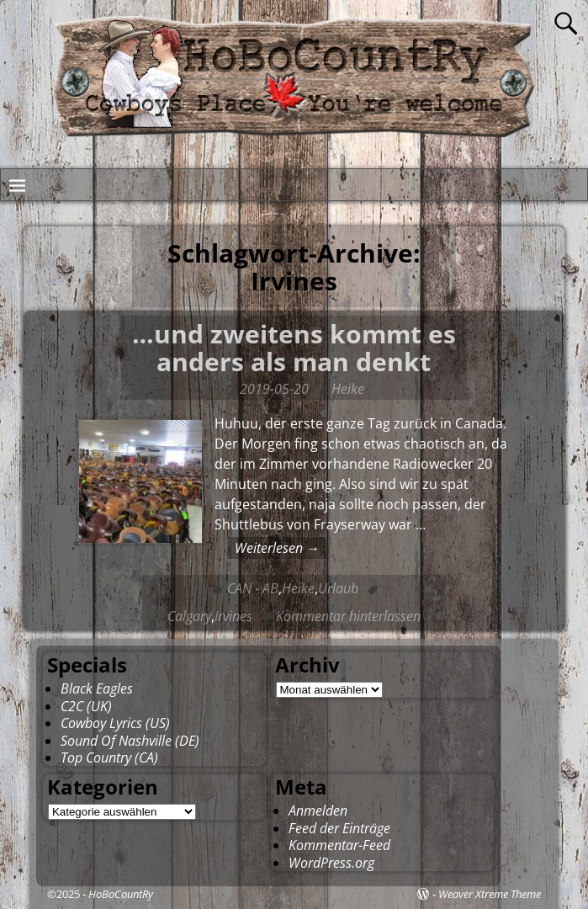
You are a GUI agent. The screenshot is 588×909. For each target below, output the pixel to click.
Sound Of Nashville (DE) (130, 741)
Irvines (233, 616)
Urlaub (338, 588)
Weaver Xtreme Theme (490, 894)
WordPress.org (331, 863)
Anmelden (318, 811)
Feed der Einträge (339, 828)
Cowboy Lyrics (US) (115, 723)
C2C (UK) (86, 706)
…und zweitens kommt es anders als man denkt (294, 348)
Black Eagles (97, 688)
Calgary (189, 616)
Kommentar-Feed (339, 845)
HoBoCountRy (121, 894)
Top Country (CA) (109, 757)
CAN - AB (253, 588)
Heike (298, 588)
